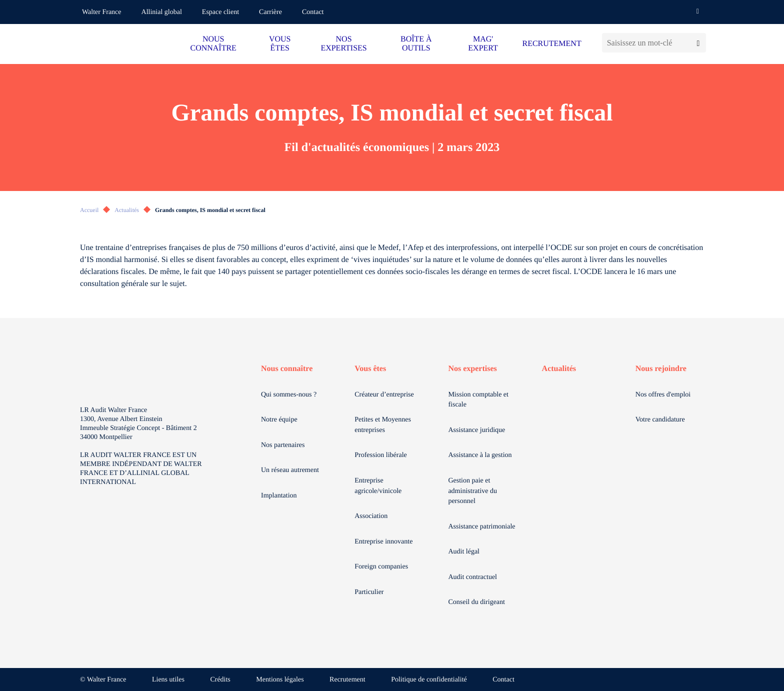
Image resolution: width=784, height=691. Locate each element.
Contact (313, 12)
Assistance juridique (476, 430)
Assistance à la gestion (480, 455)
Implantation (279, 496)
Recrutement (347, 680)
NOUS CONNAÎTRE (213, 44)
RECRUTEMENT (551, 44)
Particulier (369, 592)
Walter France (102, 12)
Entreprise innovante (383, 542)
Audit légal (464, 552)
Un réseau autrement (290, 470)
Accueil (89, 210)
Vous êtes (370, 369)
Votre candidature (660, 420)
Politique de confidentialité (429, 680)
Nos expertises (472, 369)
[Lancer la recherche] (698, 43)
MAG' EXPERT (483, 44)
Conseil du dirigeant (476, 602)
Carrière (270, 12)
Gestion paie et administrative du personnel (472, 491)
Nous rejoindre (661, 369)
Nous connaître (287, 369)
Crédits (220, 680)
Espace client (220, 12)
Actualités (127, 210)
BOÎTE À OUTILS (416, 44)
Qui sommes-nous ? (289, 395)
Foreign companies (381, 567)
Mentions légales (280, 680)
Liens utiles (168, 680)
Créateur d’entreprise (384, 395)
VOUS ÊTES (280, 44)
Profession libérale (381, 455)
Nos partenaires (283, 445)
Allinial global (162, 12)
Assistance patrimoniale (481, 527)
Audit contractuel (472, 577)
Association (371, 516)
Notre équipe (279, 420)
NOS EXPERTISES (343, 44)
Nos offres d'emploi (663, 395)
